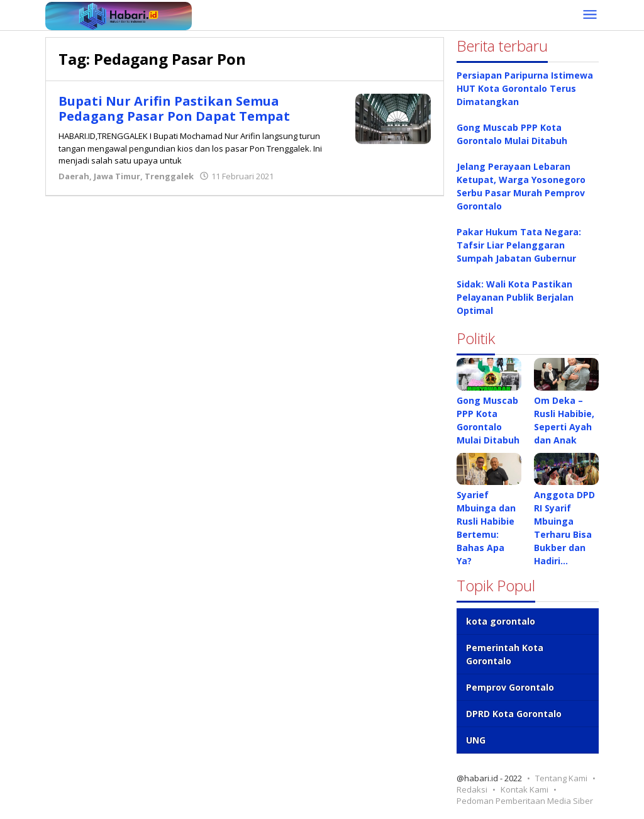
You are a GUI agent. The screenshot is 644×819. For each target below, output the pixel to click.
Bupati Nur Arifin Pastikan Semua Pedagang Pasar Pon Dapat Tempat (174, 109)
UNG (476, 740)
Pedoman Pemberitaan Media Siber (525, 801)
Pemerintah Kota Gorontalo (505, 654)
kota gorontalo (501, 621)
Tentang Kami (561, 778)
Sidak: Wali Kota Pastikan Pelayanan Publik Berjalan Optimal (515, 297)
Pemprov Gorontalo (510, 687)
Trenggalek (169, 176)
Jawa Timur (117, 176)
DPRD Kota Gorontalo (514, 714)
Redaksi (472, 789)
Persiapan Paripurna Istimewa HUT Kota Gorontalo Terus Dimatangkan (525, 88)
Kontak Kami (525, 789)
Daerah (74, 176)
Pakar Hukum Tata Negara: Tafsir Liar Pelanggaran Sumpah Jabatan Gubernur (519, 245)
